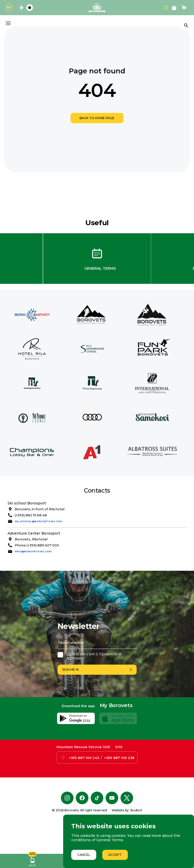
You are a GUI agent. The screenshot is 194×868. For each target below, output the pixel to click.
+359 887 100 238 (119, 784)
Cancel (84, 855)
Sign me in (97, 670)
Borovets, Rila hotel (31, 539)
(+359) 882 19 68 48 (31, 515)
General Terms (100, 268)
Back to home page (97, 118)
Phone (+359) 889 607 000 (37, 545)
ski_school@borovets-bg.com (38, 521)
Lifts (32, 860)
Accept (115, 855)
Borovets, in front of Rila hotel (40, 509)
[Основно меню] (8, 23)
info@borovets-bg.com (33, 551)
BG (9, 7)
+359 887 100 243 (84, 784)
